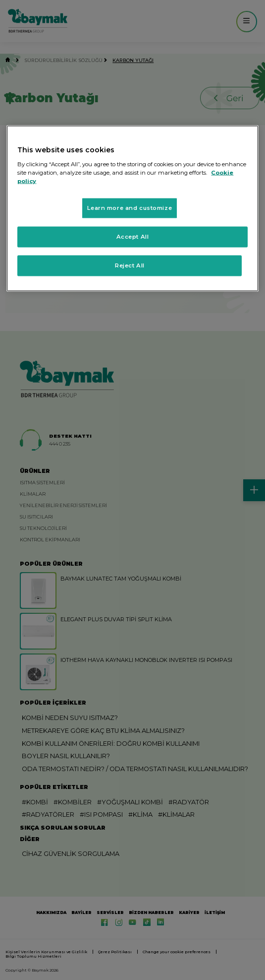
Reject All (130, 265)
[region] (132, 209)
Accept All (133, 236)
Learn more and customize (130, 208)
